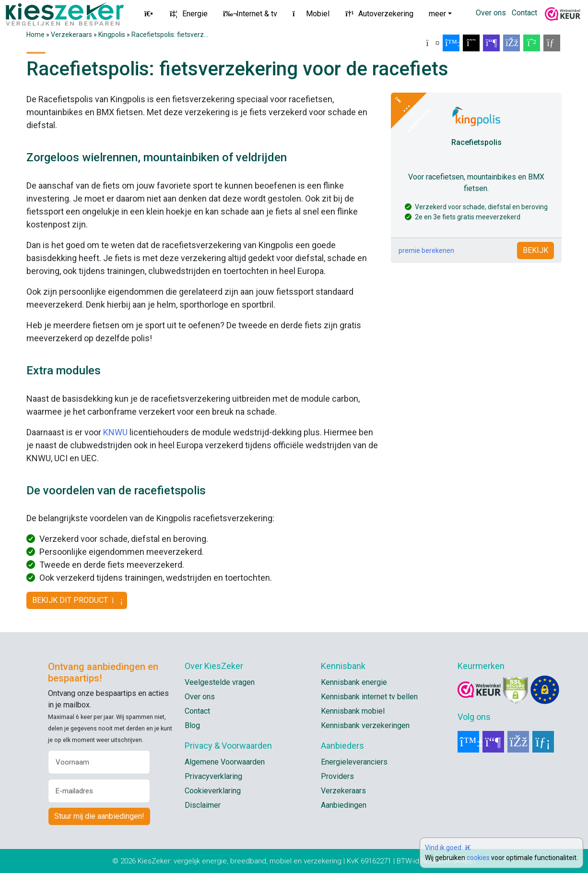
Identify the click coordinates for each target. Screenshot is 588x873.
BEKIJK (535, 250)
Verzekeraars (71, 35)
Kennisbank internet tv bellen (369, 697)
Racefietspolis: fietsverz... (170, 35)
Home (35, 35)
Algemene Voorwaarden (225, 762)
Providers (337, 776)
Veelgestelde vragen (220, 682)
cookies (478, 858)
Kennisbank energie (354, 682)
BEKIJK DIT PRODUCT (77, 600)
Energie (188, 14)
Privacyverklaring (213, 776)
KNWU (115, 432)
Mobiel (311, 14)
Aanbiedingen (344, 805)
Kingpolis (112, 35)
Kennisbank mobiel (353, 711)
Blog (192, 725)
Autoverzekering (379, 14)
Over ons (491, 13)
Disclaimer (203, 805)
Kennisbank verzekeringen (365, 725)
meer (437, 14)
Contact (524, 13)
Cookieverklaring (213, 791)
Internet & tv (250, 14)
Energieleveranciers (354, 762)
